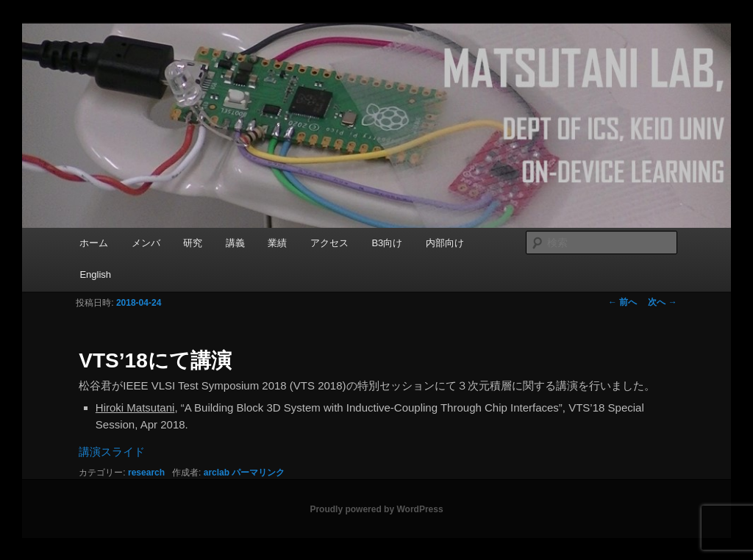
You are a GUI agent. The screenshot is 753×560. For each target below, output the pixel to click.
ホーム (94, 243)
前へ (622, 302)
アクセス (329, 243)
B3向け (387, 243)
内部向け (445, 243)
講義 (235, 243)
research (146, 473)
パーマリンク (258, 473)
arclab (217, 473)
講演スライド (112, 452)
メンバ (146, 243)
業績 (277, 243)
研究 (193, 243)
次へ (662, 302)
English (95, 274)
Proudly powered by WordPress (376, 509)
